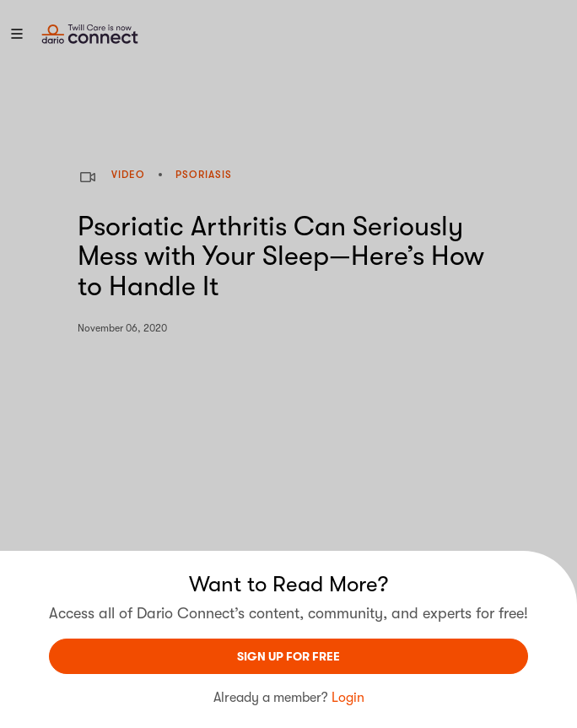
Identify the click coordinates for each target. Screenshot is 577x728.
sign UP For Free (288, 656)
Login (348, 698)
